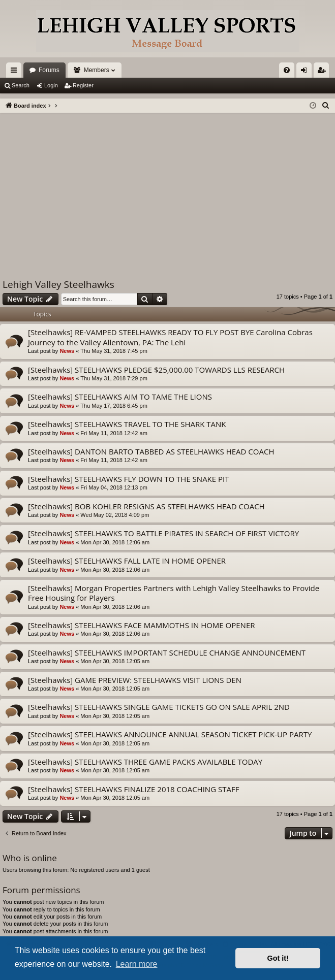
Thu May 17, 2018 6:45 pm (114, 406)
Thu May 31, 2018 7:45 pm (114, 351)
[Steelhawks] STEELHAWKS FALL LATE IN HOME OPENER (127, 561)
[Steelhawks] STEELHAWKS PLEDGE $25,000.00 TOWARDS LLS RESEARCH (156, 370)
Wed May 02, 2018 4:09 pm (115, 515)
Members (97, 70)
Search (21, 85)
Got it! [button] (278, 958)
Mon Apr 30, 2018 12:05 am (115, 661)
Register (83, 85)
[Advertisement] (167, 189)
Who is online (30, 858)
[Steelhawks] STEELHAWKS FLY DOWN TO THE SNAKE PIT (129, 479)
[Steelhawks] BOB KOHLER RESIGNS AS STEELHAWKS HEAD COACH (146, 506)
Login (51, 85)
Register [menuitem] (324, 72)
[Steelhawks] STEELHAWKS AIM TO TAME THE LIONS (120, 397)
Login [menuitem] (306, 72)
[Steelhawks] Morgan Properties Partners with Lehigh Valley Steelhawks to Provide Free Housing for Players (174, 593)
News (67, 351)
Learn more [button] (137, 964)
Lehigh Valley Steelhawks (58, 284)
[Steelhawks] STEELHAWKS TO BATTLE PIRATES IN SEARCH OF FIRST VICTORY (163, 533)
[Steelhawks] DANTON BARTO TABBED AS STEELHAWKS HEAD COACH (151, 451)
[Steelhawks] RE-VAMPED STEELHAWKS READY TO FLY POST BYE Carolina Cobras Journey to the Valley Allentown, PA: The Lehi (170, 337)
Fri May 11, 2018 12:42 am (114, 433)
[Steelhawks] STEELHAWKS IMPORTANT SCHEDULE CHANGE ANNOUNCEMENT (167, 652)
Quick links (16, 72)
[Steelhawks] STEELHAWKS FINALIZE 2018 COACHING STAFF (133, 789)
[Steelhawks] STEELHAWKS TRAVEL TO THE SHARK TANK (127, 424)
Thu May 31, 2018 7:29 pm (114, 378)
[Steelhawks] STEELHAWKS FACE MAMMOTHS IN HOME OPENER (142, 625)
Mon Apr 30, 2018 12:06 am (115, 542)
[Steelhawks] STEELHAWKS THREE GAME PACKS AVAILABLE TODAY (145, 762)
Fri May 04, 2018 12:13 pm (114, 487)
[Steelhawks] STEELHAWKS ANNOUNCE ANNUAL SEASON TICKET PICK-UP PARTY (170, 734)
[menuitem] (287, 70)
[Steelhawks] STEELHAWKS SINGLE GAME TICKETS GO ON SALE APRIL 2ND (159, 707)
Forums (49, 70)
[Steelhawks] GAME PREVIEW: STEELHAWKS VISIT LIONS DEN (135, 680)
